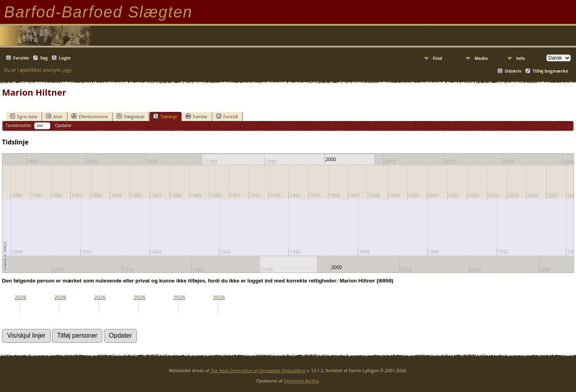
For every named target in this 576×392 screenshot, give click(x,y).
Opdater (63, 125)
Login (65, 58)
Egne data (24, 116)
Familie (196, 116)
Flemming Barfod (301, 381)
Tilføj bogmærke (550, 71)
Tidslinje (165, 116)
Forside (21, 58)
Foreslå (227, 116)
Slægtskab (131, 116)
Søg (44, 58)
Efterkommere (90, 116)
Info (520, 58)
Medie (481, 58)
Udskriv (513, 71)
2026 (21, 297)
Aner (54, 116)
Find (438, 58)
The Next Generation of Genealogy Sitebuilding (258, 370)
